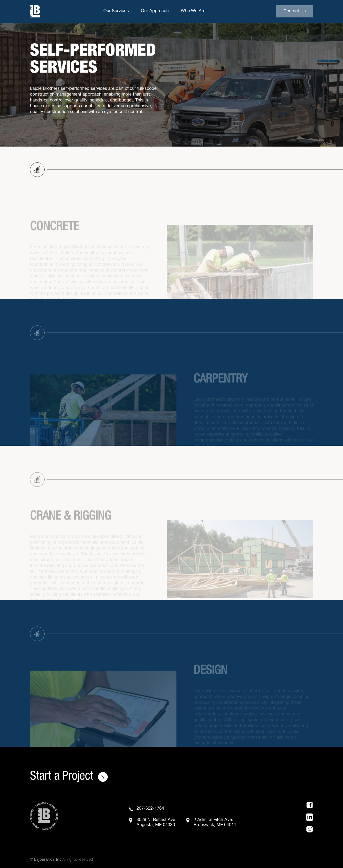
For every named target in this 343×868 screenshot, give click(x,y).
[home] (35, 11)
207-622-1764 (150, 809)
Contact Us (295, 11)
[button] (117, 11)
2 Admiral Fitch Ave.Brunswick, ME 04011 (215, 823)
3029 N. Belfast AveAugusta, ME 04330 (156, 823)
